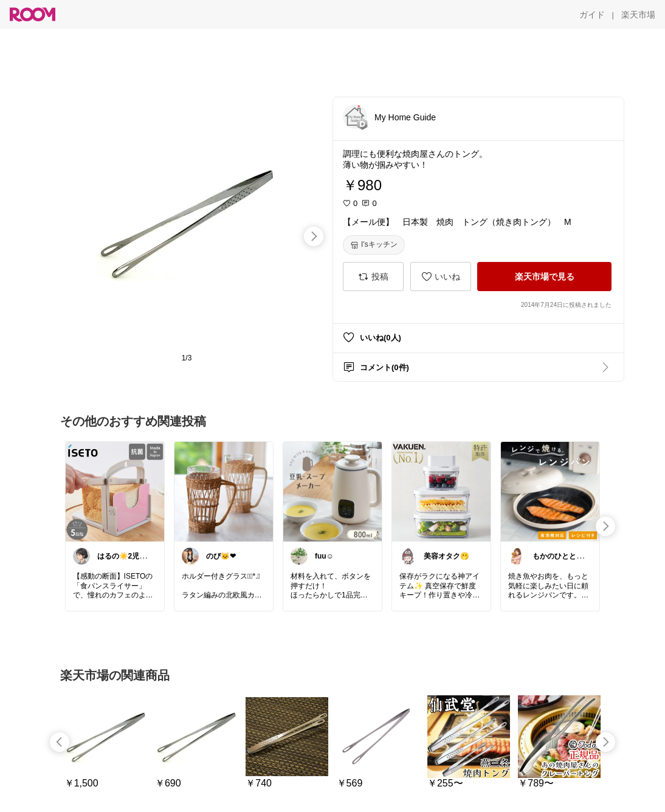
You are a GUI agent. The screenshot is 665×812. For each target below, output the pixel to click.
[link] (115, 491)
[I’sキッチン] (374, 245)
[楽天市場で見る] (544, 277)
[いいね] (441, 277)
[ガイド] (592, 15)
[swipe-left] (60, 742)
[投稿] (373, 277)
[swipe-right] (314, 236)
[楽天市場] (638, 15)
